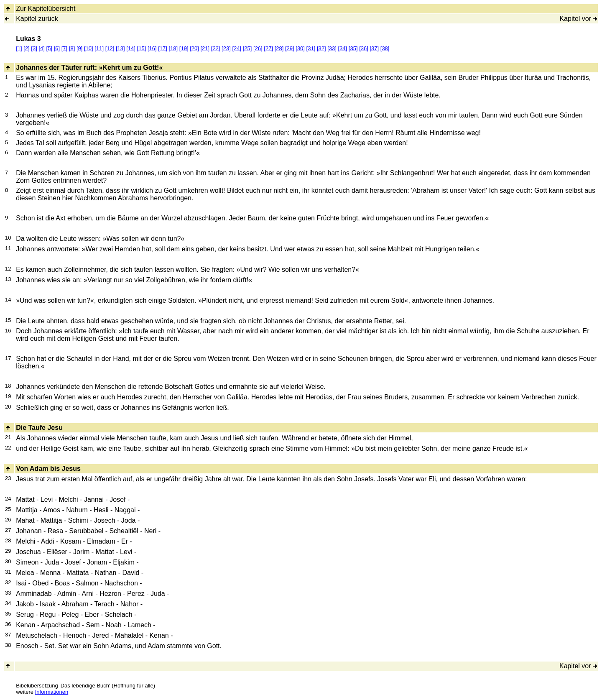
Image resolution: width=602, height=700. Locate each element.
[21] (205, 48)
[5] (49, 48)
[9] (79, 48)
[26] (258, 48)
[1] (19, 48)
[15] (142, 48)
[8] (72, 48)
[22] (216, 48)
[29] (290, 48)
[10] (89, 48)
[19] (184, 48)
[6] (57, 48)
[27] (268, 48)
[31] (311, 48)
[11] (99, 48)
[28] (279, 48)
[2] (26, 48)
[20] (194, 48)
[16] (152, 48)
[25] (247, 48)
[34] (343, 48)
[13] (120, 48)
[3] (34, 48)
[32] (321, 48)
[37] (374, 48)
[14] (131, 48)
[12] (110, 48)
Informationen (52, 692)
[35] (353, 48)
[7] (64, 48)
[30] (300, 48)
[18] (173, 48)
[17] (163, 48)
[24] (237, 48)
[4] (41, 48)
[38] (385, 48)
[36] (364, 48)
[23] (226, 48)
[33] (332, 48)
